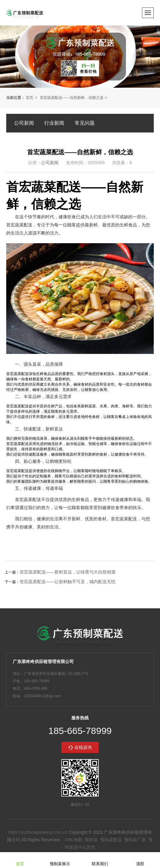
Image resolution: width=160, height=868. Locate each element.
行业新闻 (54, 123)
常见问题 (85, 123)
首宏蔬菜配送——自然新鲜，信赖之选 (72, 98)
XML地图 (73, 840)
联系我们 (100, 860)
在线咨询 (83, 747)
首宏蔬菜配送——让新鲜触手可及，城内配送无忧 (68, 582)
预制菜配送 (111, 840)
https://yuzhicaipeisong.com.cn (38, 832)
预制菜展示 (60, 860)
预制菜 (91, 840)
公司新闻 (24, 123)
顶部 (140, 860)
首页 (30, 98)
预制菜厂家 (135, 840)
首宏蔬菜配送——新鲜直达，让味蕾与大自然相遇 (68, 572)
